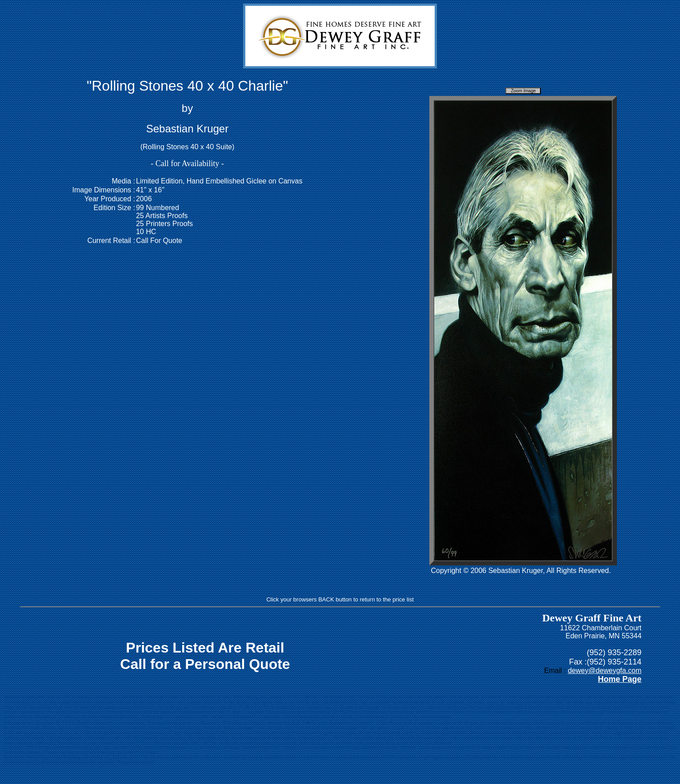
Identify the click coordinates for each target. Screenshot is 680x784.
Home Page (620, 679)
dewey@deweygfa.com (605, 671)
